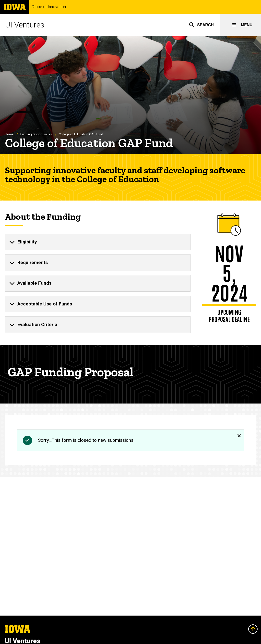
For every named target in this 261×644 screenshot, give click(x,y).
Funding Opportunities (36, 134)
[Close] (239, 435)
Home (9, 134)
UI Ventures (25, 25)
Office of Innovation (49, 7)
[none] (98, 242)
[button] (201, 25)
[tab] (98, 242)
